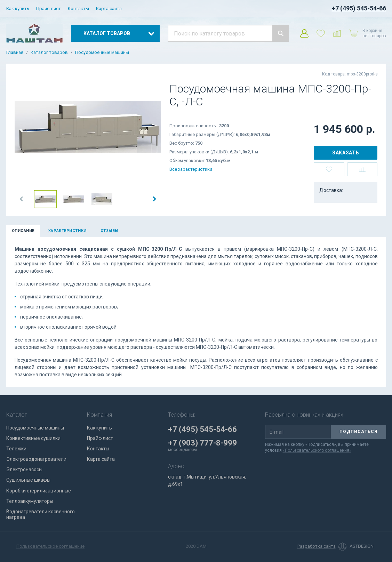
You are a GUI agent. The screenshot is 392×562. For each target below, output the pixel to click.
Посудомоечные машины (102, 53)
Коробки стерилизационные (39, 491)
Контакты (78, 9)
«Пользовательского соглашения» (317, 450)
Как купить (18, 9)
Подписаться (358, 432)
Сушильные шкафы (28, 480)
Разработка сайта (317, 546)
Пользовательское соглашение (50, 546)
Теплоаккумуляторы (30, 501)
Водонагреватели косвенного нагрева (41, 514)
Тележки (16, 449)
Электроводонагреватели (36, 459)
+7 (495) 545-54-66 (359, 8)
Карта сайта (109, 9)
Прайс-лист (49, 9)
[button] (22, 199)
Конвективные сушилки (33, 438)
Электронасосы (24, 469)
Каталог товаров (49, 53)
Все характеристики (191, 169)
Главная (15, 53)
